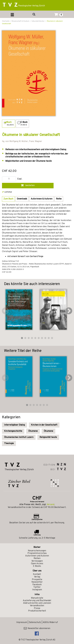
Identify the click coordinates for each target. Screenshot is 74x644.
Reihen (37, 558)
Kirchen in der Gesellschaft (44, 425)
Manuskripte (37, 598)
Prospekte (37, 580)
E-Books (37, 566)
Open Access (37, 564)
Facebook (37, 585)
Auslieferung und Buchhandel (37, 601)
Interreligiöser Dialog (14, 425)
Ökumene (33, 431)
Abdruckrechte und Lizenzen (37, 603)
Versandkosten (37, 606)
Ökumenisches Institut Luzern (19, 437)
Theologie (9, 443)
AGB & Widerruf (50, 622)
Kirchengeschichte (13, 431)
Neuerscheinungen (37, 551)
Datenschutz (35, 622)
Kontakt (37, 574)
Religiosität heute (48, 437)
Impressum (22, 622)
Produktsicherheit (37, 611)
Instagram (37, 590)
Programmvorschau (37, 553)
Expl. (20, 179)
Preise (37, 608)
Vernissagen (37, 561)
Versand (50, 505)
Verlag (37, 577)
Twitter (37, 587)
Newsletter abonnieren (37, 628)
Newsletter (37, 582)
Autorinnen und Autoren (37, 556)
